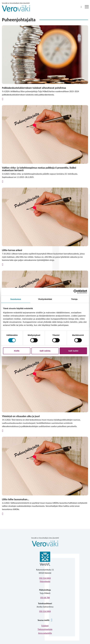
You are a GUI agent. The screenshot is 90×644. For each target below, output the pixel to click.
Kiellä (17, 351)
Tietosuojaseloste (45, 629)
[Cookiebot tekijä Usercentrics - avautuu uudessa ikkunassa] (76, 292)
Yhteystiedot (45, 581)
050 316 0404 (45, 578)
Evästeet (45, 626)
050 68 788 (45, 598)
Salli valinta (45, 351)
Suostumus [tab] (16, 299)
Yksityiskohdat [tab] (45, 299)
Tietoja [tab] (74, 299)
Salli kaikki (73, 351)
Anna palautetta (45, 633)
